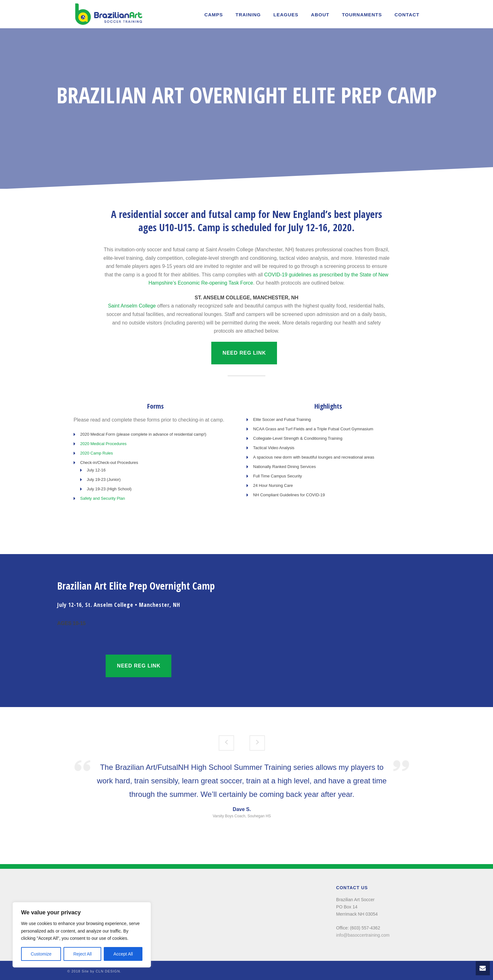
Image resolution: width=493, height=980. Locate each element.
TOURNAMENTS (362, 15)
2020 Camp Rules (97, 453)
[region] (82, 935)
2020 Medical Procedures (103, 444)
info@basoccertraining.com (363, 935)
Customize (41, 954)
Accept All (123, 954)
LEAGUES (286, 15)
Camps (214, 15)
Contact (407, 15)
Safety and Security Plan (102, 498)
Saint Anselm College (132, 306)
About (320, 15)
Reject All (82, 954)
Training (248, 15)
